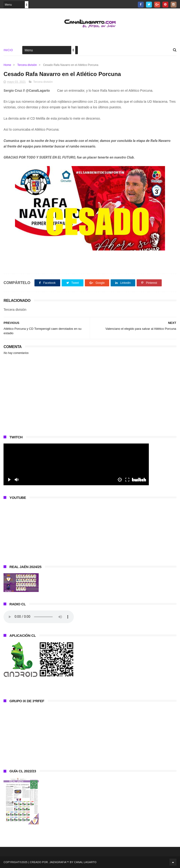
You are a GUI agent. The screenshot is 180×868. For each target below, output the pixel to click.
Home (7, 65)
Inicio (8, 50)
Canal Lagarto (85, 862)
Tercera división (27, 65)
